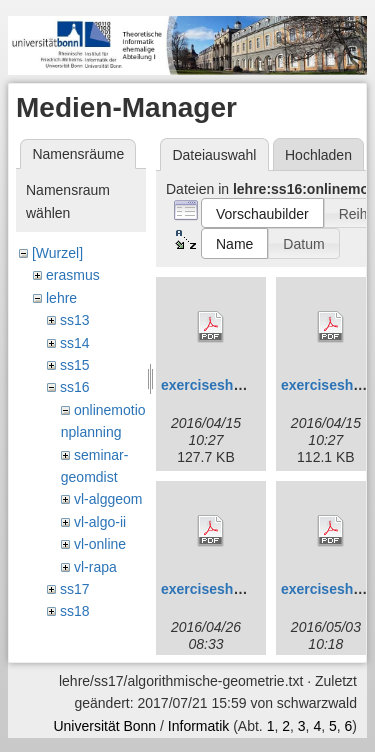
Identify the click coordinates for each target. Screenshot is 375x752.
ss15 (75, 365)
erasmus (73, 275)
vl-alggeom (108, 499)
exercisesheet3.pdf (224, 589)
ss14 (75, 343)
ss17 (75, 589)
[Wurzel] (57, 253)
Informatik (198, 726)
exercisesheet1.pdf (224, 385)
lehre (61, 298)
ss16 (75, 387)
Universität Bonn (104, 726)
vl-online (100, 544)
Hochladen (318, 155)
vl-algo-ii (100, 522)
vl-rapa (95, 567)
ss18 (75, 611)
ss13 (75, 320)
